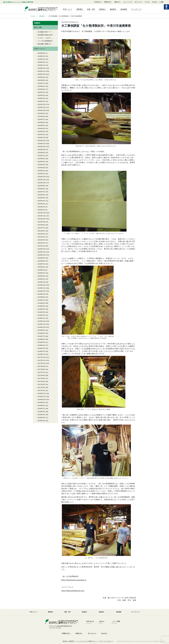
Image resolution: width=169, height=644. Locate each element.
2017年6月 (41, 375)
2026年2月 (41, 62)
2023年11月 (42, 144)
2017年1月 (41, 390)
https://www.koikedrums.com (73, 591)
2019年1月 (41, 318)
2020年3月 (41, 276)
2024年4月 (41, 128)
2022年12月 (42, 177)
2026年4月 (41, 56)
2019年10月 (42, 291)
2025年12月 (42, 68)
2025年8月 (41, 80)
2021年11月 (42, 216)
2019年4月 (41, 309)
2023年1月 (41, 174)
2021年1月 (41, 246)
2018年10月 (42, 327)
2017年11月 (42, 360)
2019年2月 (41, 315)
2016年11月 (42, 396)
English (155, 2)
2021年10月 (42, 219)
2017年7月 (41, 372)
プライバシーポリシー (106, 641)
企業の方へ (118, 2)
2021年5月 (41, 234)
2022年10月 (42, 183)
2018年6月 (41, 339)
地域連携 (124, 9)
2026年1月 (41, 65)
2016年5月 (41, 415)
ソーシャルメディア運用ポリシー (87, 641)
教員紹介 (102, 9)
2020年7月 (41, 264)
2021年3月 (41, 240)
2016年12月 (42, 393)
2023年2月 (41, 171)
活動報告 (42, 16)
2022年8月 (41, 189)
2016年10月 (42, 399)
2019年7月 (41, 300)
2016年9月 (41, 402)
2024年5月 (41, 125)
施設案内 (113, 9)
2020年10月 (42, 255)
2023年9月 (41, 150)
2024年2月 (41, 134)
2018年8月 (41, 333)
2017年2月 (41, 387)
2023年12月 (42, 141)
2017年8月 (41, 369)
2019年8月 (41, 297)
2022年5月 (41, 198)
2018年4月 (41, 345)
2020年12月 (42, 249)
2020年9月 (41, 258)
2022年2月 (41, 207)
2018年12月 (42, 321)
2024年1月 (41, 138)
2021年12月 (42, 213)
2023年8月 (41, 153)
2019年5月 (41, 306)
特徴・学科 (91, 9)
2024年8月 (41, 116)
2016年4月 (41, 418)
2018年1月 (41, 354)
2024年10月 (42, 110)
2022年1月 (41, 210)
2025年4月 (41, 92)
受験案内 (80, 9)
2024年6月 (41, 122)
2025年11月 (42, 71)
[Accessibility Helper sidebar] (166, 7)
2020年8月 (41, 261)
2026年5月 (41, 53)
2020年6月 (41, 267)
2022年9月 (41, 186)
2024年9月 (41, 113)
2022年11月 (42, 180)
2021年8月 (41, 225)
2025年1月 (41, 101)
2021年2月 (41, 243)
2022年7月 (41, 192)
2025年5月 (41, 89)
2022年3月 (41, 204)
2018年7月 (41, 336)
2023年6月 (41, 159)
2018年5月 (41, 342)
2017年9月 (41, 366)
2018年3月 (41, 348)
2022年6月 (41, 195)
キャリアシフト (137, 9)
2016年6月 (41, 412)
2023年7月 (41, 156)
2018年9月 (41, 330)
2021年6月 (41, 231)
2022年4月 (41, 201)
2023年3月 (41, 168)
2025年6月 (41, 86)
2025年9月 (41, 77)
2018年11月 (42, 324)
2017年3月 (41, 384)
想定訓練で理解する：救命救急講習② (50, 44)
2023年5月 (41, 162)
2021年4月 (41, 237)
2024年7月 (41, 119)
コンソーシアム (128, 2)
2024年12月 (42, 104)
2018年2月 (41, 351)
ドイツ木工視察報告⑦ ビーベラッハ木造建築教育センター (58, 41)
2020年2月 (41, 279)
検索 (161, 2)
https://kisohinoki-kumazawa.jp (74, 580)
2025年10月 (42, 74)
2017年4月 (41, 381)
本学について (68, 9)
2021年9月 (41, 222)
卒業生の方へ (108, 2)
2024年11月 (42, 107)
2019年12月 (42, 285)
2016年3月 (41, 421)
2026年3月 (41, 59)
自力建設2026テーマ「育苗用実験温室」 (51, 32)
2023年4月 (41, 165)
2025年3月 (41, 95)
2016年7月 (41, 409)
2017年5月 (41, 378)
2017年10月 (42, 363)
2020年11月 (42, 252)
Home (33, 16)
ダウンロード (138, 2)
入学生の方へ (98, 2)
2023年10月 (42, 147)
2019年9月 (41, 294)
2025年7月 (41, 83)
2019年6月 (41, 303)
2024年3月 (41, 131)
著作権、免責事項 (68, 641)
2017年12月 (42, 357)
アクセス (147, 2)
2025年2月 (41, 98)
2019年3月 (41, 312)
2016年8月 (41, 406)
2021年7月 (41, 228)
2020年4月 (41, 273)
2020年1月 (41, 282)
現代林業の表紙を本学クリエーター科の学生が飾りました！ (58, 35)
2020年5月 (41, 270)
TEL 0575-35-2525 (55, 628)
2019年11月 (42, 288)
